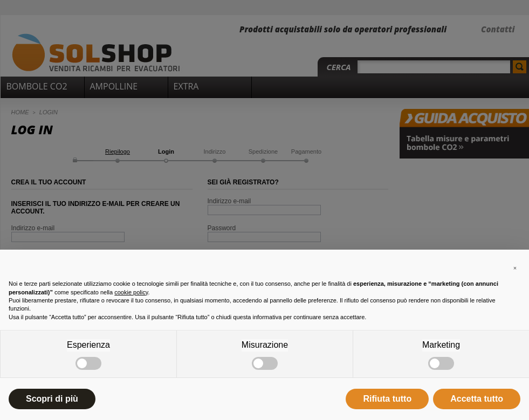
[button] (515, 267)
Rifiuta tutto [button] (387, 399)
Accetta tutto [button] (477, 399)
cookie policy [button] (131, 292)
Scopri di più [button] (52, 399)
